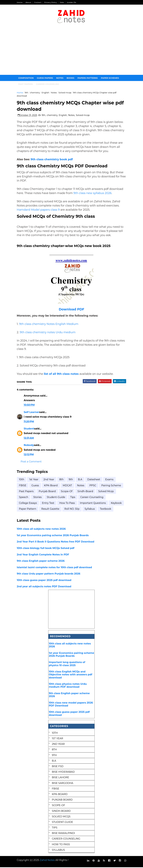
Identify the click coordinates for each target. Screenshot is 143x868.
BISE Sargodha (63, 784)
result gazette (51, 509)
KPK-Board (51, 486)
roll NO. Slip (73, 509)
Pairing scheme (112, 486)
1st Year (34, 480)
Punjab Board (48, 492)
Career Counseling (48, 84)
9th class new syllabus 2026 (93, 194)
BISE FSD (58, 767)
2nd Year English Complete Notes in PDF (44, 555)
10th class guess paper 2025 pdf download (45, 581)
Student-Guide (57, 498)
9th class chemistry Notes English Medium (49, 325)
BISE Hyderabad (63, 772)
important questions (94, 504)
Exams (110, 480)
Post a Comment (32, 462)
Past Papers (27, 492)
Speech (24, 498)
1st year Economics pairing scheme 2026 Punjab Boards (53, 536)
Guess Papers (46, 78)
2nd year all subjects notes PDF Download (45, 587)
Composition (27, 78)
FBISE (23, 486)
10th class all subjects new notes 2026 (42, 529)
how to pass (68, 504)
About (29, 2)
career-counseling (92, 498)
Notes (60, 78)
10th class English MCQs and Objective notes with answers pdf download (71, 675)
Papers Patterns (88, 78)
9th (27, 93)
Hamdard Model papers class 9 (39, 210)
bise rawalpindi (63, 834)
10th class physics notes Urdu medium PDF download (68, 686)
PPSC (93, 486)
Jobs (62, 2)
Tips (73, 498)
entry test (49, 504)
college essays (29, 504)
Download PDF (71, 310)
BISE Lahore (61, 778)
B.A (81, 480)
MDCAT (68, 486)
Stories (38, 498)
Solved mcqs (65, 93)
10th (22, 480)
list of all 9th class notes (62, 374)
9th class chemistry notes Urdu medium (48, 333)
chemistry (35, 93)
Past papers (26, 84)
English (46, 93)
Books (71, 78)
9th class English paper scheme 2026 (41, 561)
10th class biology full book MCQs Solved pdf (46, 549)
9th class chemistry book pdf (52, 160)
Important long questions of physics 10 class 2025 (67, 664)
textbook (106, 509)
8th (62, 480)
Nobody (29, 446)
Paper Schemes (111, 78)
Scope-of (67, 492)
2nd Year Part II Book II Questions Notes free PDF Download (56, 542)
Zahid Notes (48, 861)
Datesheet (94, 480)
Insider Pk (72, 2)
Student (30, 429)
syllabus (90, 509)
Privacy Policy (51, 2)
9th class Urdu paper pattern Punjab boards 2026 (49, 574)
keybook (117, 504)
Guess (36, 486)
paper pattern (28, 509)
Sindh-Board (86, 492)
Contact (38, 2)
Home (20, 2)
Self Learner (32, 413)
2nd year (49, 480)
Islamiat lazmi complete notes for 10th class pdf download (55, 568)
